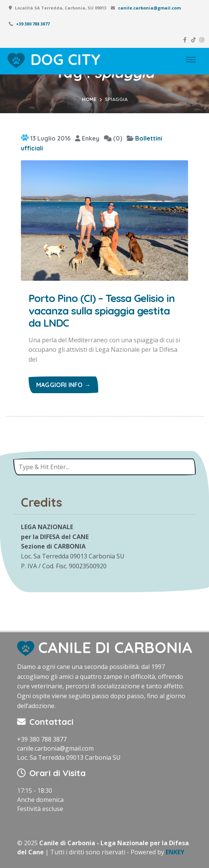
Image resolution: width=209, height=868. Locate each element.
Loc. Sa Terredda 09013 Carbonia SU (69, 757)
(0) (113, 138)
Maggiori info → (63, 385)
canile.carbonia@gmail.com (149, 8)
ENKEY (175, 852)
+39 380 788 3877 (33, 24)
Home (89, 99)
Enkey (87, 138)
